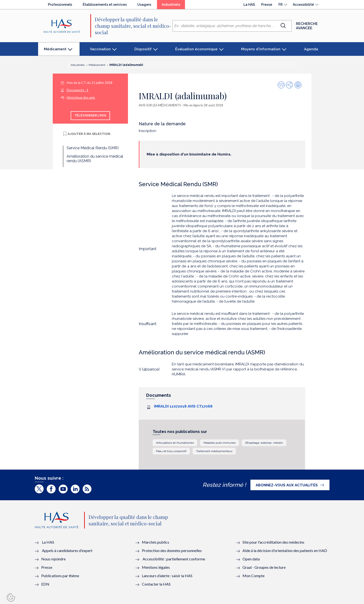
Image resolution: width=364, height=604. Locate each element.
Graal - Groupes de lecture (264, 567)
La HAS (249, 5)
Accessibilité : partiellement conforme (174, 559)
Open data (251, 559)
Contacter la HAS (156, 584)
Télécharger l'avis (90, 115)
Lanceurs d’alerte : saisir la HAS (167, 576)
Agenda (311, 49)
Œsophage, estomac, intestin (264, 443)
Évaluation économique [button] (196, 49)
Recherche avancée (307, 26)
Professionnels (60, 5)
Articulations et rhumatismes (175, 443)
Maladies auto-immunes (220, 443)
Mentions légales (156, 567)
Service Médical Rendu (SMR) (93, 148)
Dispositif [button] (143, 49)
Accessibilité (303, 5)
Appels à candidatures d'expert (67, 550)
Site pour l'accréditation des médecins (273, 542)
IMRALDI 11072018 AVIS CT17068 (183, 406)
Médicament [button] (55, 51)
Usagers (144, 5)
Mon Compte (254, 576)
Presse (267, 5)
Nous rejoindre (53, 559)
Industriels (173, 6)
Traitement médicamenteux (214, 451)
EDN (45, 584)
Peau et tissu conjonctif (171, 451)
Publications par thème (60, 576)
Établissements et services (105, 5)
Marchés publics (156, 542)
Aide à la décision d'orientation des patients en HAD (285, 550)
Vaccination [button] (100, 49)
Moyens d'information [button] (261, 49)
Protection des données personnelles (172, 550)
